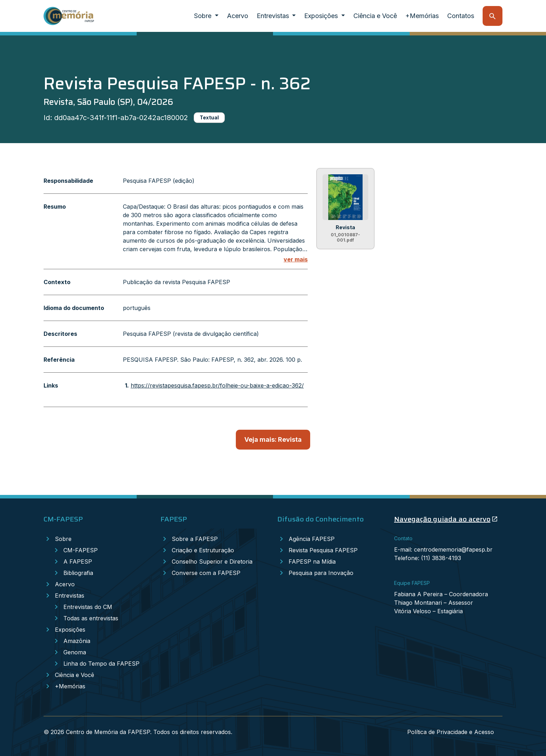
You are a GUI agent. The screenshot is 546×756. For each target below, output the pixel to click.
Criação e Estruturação (203, 550)
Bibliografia (78, 573)
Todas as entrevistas (91, 618)
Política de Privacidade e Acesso (451, 732)
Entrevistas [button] (274, 16)
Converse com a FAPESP (206, 573)
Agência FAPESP (312, 539)
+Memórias (422, 16)
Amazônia (77, 641)
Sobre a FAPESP (195, 539)
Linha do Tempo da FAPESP (101, 664)
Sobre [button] (204, 16)
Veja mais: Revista (273, 439)
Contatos (461, 16)
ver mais (296, 259)
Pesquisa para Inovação (321, 573)
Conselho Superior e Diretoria (212, 562)
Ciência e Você (375, 16)
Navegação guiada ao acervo (442, 519)
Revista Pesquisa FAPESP (323, 550)
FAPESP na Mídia (312, 562)
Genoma (75, 652)
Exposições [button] (322, 16)
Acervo (238, 16)
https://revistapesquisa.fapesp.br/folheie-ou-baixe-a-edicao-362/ (217, 385)
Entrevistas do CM (88, 607)
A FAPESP (78, 562)
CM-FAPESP (81, 550)
